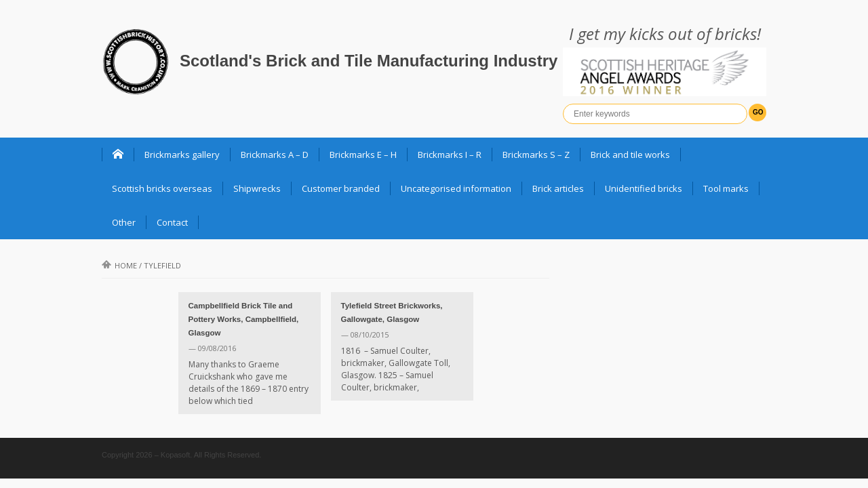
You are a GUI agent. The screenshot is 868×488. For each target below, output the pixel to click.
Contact (172, 222)
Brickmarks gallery (182, 155)
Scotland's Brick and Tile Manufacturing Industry (369, 61)
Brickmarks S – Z (536, 155)
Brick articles (558, 188)
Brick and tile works (630, 155)
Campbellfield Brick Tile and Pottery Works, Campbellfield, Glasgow (244, 319)
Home (119, 265)
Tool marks (726, 188)
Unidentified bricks (644, 188)
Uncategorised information (456, 188)
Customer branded (341, 188)
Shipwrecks (257, 188)
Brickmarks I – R (450, 155)
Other (124, 222)
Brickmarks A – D (275, 155)
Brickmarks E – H (363, 155)
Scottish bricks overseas (162, 188)
